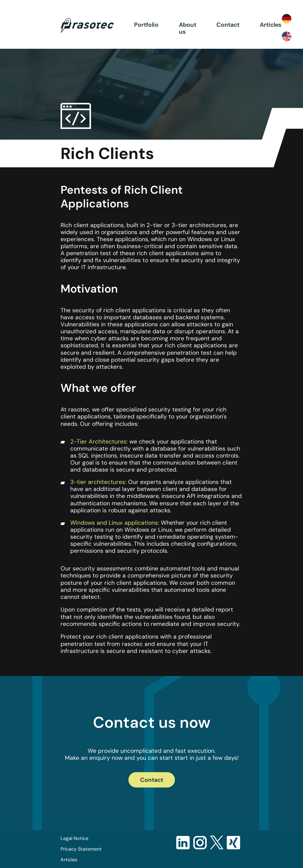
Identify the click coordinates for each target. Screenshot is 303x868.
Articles (271, 25)
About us (188, 28)
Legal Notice (74, 838)
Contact (228, 25)
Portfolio (146, 25)
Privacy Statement (81, 849)
